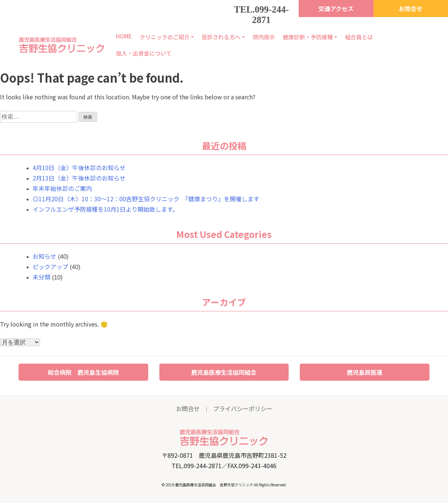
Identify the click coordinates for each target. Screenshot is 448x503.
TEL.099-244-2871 (261, 15)
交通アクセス (336, 9)
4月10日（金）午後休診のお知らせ (79, 168)
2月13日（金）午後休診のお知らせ (79, 178)
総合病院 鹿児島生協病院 (83, 372)
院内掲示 (264, 37)
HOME (124, 36)
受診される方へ (221, 37)
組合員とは (359, 37)
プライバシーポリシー (243, 408)
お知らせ (44, 256)
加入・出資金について (144, 53)
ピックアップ (50, 267)
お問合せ (411, 9)
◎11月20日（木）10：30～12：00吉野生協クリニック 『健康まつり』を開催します (149, 199)
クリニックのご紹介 (165, 37)
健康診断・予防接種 (308, 37)
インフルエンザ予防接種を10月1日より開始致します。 (105, 209)
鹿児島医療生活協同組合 (224, 372)
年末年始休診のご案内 (62, 188)
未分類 (42, 277)
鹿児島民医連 (365, 372)
